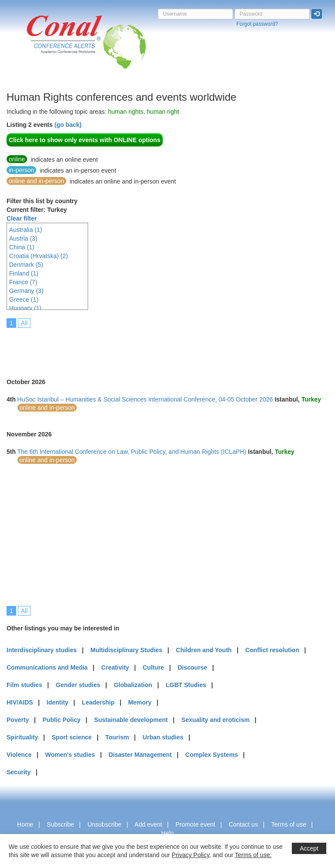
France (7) (23, 282)
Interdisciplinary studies (42, 650)
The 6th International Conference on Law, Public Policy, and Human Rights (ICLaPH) (132, 452)
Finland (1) (24, 273)
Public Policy (62, 720)
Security (19, 772)
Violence (19, 755)
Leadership (98, 702)
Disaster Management (140, 755)
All (24, 323)
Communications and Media (47, 667)
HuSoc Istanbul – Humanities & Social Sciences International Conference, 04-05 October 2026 (145, 399)
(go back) (68, 125)
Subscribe (60, 824)
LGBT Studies (186, 685)
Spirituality (22, 737)
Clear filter (22, 218)
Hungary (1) (25, 308)
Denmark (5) (26, 265)
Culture (153, 667)
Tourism (117, 737)
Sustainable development (131, 720)
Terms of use (289, 824)
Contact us (243, 824)
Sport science (72, 737)
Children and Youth (204, 650)
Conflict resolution (272, 650)
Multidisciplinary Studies (126, 650)
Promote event (195, 824)
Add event (148, 824)
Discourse (192, 667)
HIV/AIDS (20, 702)
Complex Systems (212, 755)
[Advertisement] (165, 347)
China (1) (22, 247)
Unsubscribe (104, 824)
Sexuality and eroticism (215, 720)
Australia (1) (26, 230)
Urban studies (163, 737)
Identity (58, 702)
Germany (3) (26, 291)
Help (168, 833)
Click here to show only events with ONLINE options (85, 140)
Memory (140, 702)
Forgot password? (257, 24)
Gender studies (78, 685)
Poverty (18, 720)
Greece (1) (24, 300)
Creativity (115, 667)
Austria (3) (23, 238)
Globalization (133, 685)
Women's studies (70, 755)
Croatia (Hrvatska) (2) (39, 256)
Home (25, 824)
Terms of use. (253, 855)
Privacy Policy (191, 855)
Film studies (24, 685)
